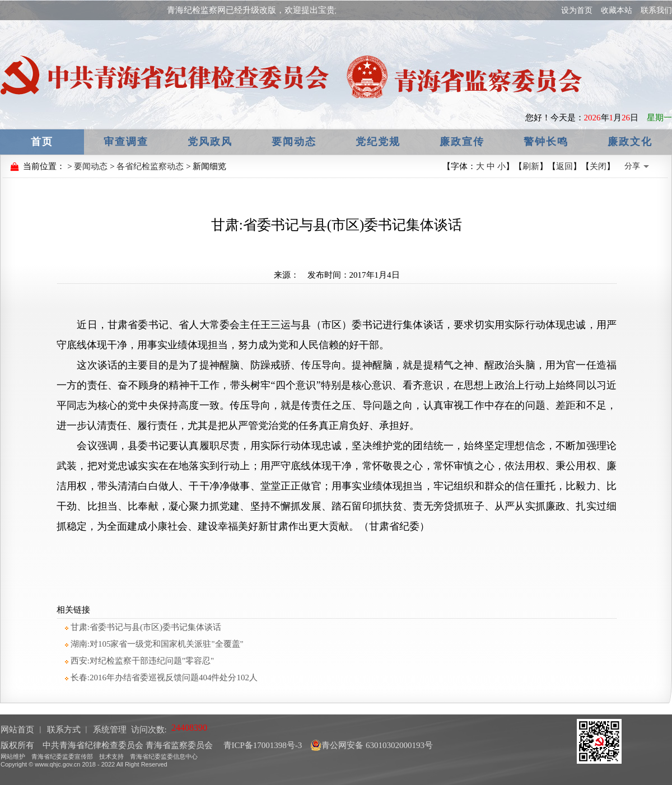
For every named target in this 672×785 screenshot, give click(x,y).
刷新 (531, 166)
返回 (564, 166)
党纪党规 (378, 142)
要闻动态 (294, 142)
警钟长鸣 (546, 142)
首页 (42, 142)
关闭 (598, 166)
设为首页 (577, 10)
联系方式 (64, 730)
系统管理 (110, 730)
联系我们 (656, 10)
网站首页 (17, 730)
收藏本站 (617, 10)
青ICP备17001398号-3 (262, 745)
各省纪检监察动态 (150, 166)
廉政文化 (630, 142)
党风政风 (210, 142)
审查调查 (126, 142)
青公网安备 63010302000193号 (372, 745)
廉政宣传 (462, 142)
